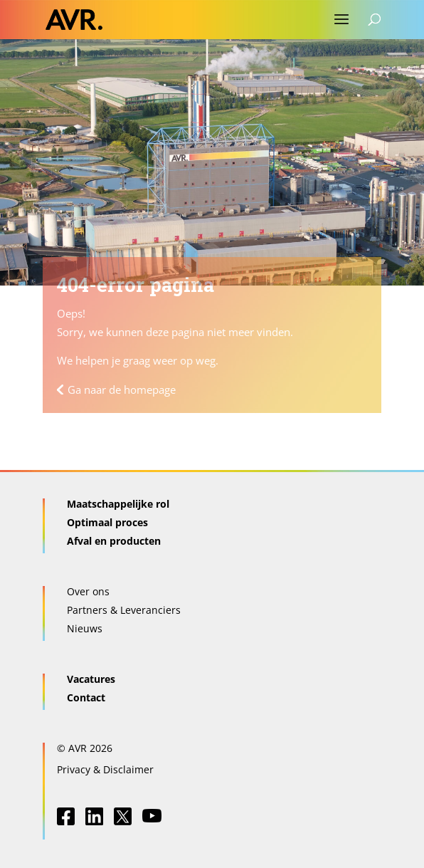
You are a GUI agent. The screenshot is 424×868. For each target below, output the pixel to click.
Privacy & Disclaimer (105, 769)
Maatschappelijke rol (118, 504)
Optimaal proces (107, 522)
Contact (86, 697)
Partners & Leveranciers (124, 610)
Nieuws (85, 628)
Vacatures (91, 679)
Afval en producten (114, 541)
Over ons (88, 591)
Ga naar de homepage (122, 389)
